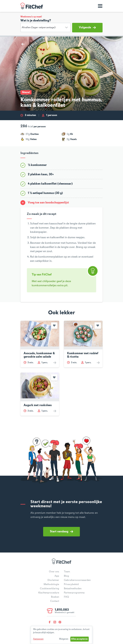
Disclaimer (53, 580)
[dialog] (61, 635)
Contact (55, 601)
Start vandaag (61, 532)
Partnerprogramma (74, 593)
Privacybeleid (71, 584)
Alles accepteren (79, 639)
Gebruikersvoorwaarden (77, 580)
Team (67, 572)
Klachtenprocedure (49, 593)
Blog (66, 576)
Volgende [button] (87, 28)
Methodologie (51, 584)
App (57, 576)
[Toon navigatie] (100, 6)
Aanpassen (38, 639)
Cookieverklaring (50, 589)
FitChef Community (32, 6)
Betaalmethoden (73, 589)
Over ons (54, 572)
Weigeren (64, 639)
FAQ (66, 597)
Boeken (55, 597)
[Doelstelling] (45, 27)
